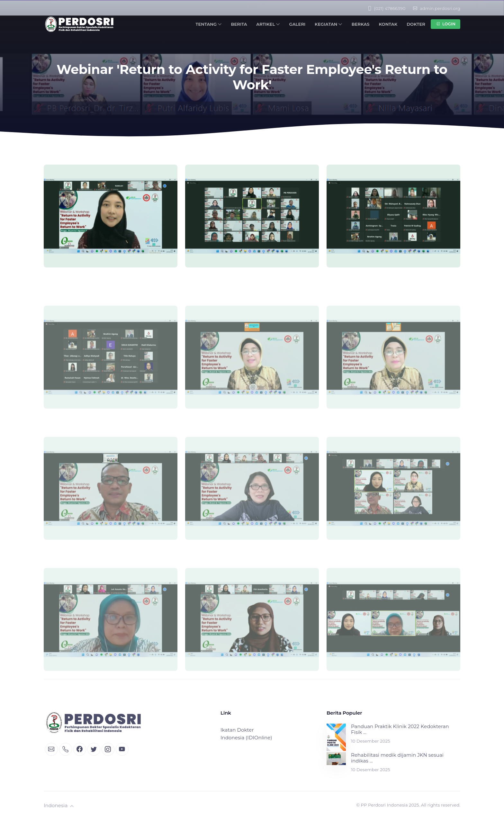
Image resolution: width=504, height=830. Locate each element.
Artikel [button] (268, 24)
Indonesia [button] (59, 805)
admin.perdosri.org (437, 8)
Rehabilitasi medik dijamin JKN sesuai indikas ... (397, 758)
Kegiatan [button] (328, 24)
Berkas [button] (361, 24)
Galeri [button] (297, 24)
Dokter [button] (416, 24)
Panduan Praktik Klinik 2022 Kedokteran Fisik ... (400, 729)
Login (446, 24)
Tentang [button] (208, 24)
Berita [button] (239, 24)
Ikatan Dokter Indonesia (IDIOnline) (246, 734)
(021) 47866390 (387, 8)
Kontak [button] (388, 24)
